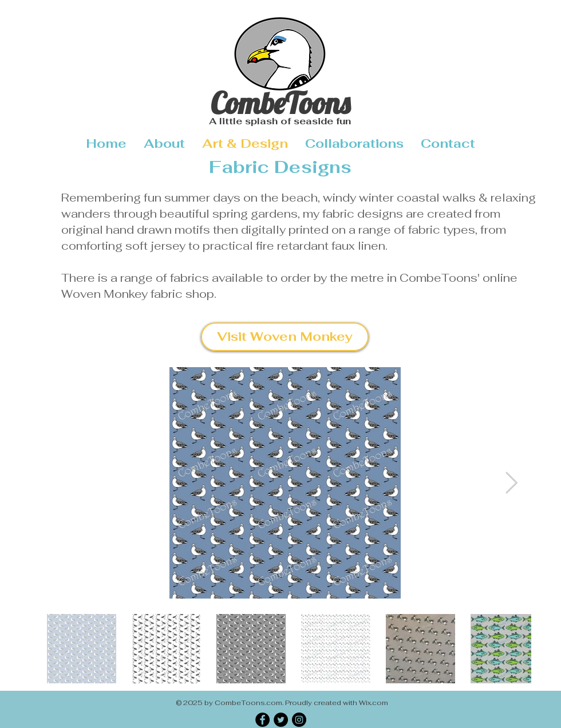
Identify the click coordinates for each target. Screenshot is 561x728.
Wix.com (374, 703)
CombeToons (280, 103)
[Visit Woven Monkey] (285, 337)
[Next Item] (511, 483)
